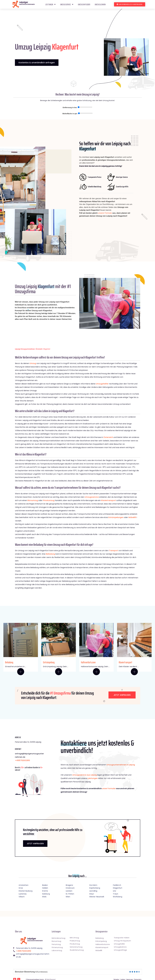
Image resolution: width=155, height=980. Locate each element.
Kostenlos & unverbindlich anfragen (37, 63)
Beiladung (50, 554)
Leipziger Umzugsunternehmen (25, 349)
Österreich (39, 349)
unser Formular (109, 788)
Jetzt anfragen (122, 695)
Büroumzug (33, 500)
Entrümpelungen (116, 517)
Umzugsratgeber (84, 4)
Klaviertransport (108, 500)
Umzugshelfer (102, 384)
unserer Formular (105, 213)
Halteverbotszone (88, 662)
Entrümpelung (49, 662)
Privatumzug (49, 500)
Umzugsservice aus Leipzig (85, 775)
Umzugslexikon (100, 4)
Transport (114, 551)
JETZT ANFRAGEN (35, 843)
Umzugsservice (67, 4)
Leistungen (51, 4)
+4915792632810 (22, 760)
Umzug (33, 363)
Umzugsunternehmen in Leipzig (121, 765)
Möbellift (132, 517)
